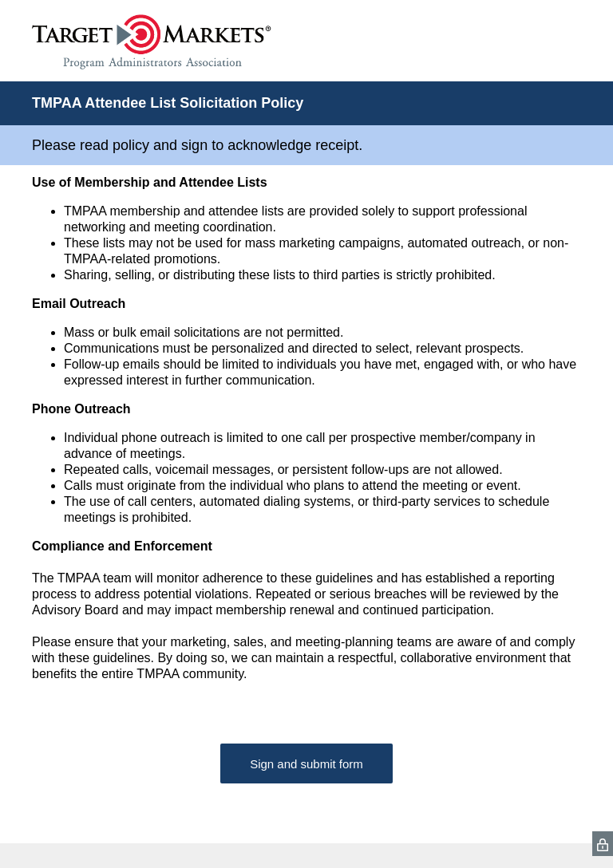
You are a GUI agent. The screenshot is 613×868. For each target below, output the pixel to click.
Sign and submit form (306, 764)
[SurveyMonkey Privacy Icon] (603, 844)
